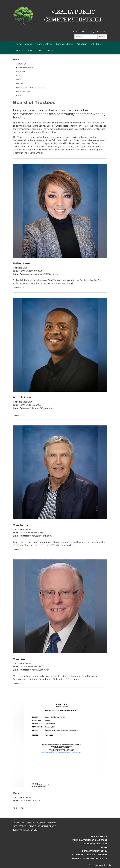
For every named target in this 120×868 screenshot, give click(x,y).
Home (18, 44)
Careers (20, 76)
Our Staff (21, 72)
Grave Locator (34, 51)
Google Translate (98, 31)
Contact (19, 51)
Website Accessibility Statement (89, 855)
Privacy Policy (99, 836)
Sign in (103, 858)
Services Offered (65, 44)
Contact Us (79, 31)
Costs (19, 80)
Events (19, 95)
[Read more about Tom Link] (60, 619)
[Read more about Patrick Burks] (60, 355)
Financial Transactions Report (90, 840)
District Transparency (95, 851)
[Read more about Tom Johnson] (60, 485)
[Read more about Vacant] (60, 749)
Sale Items (96, 44)
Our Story (21, 64)
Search (102, 37)
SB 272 (104, 847)
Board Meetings (44, 44)
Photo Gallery (23, 91)
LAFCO (49, 51)
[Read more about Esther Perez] (60, 224)
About (29, 44)
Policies (20, 83)
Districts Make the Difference (30, 87)
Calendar (82, 44)
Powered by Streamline (85, 858)
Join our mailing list (101, 865)
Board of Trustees (25, 68)
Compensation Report (95, 844)
